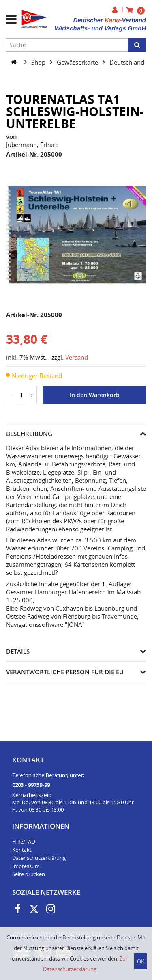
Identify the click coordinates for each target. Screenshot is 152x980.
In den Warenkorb (95, 395)
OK (141, 961)
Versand (77, 357)
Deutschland (128, 62)
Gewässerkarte (78, 62)
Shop (39, 62)
